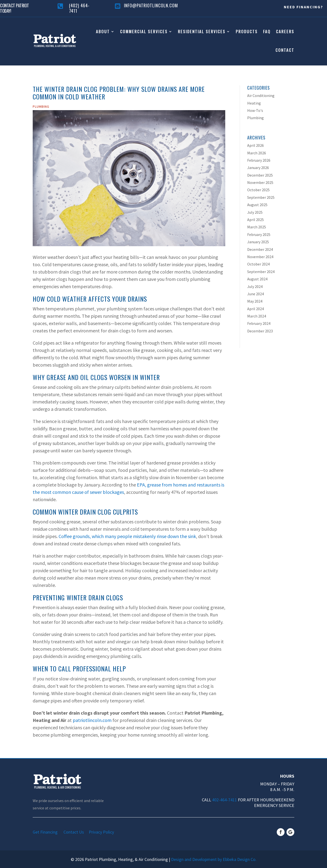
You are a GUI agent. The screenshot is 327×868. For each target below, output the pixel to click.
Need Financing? (303, 7)
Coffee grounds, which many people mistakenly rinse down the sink (127, 536)
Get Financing (48, 832)
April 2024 (255, 309)
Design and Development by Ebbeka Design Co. (214, 859)
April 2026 (255, 145)
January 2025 (258, 242)
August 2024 (257, 279)
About (103, 31)
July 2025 (255, 212)
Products (247, 31)
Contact (285, 50)
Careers (285, 31)
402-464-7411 (225, 800)
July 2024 (255, 286)
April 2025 (255, 220)
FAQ (267, 31)
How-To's (255, 110)
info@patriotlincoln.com (151, 5)
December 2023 (260, 331)
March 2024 (257, 316)
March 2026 (257, 153)
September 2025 (261, 197)
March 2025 (257, 227)
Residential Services (202, 31)
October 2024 (258, 264)
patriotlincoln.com (92, 720)
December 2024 (260, 249)
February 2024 (259, 323)
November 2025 (260, 182)
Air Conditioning (261, 95)
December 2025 (260, 175)
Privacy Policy (101, 832)
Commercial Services (144, 31)
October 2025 (258, 190)
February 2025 (259, 234)
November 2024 (260, 257)
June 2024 (255, 294)
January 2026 (258, 168)
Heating (254, 103)
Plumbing (41, 106)
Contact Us (76, 832)
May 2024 (255, 301)
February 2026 (259, 160)
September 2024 (261, 272)
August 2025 (257, 205)
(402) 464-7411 (79, 8)
